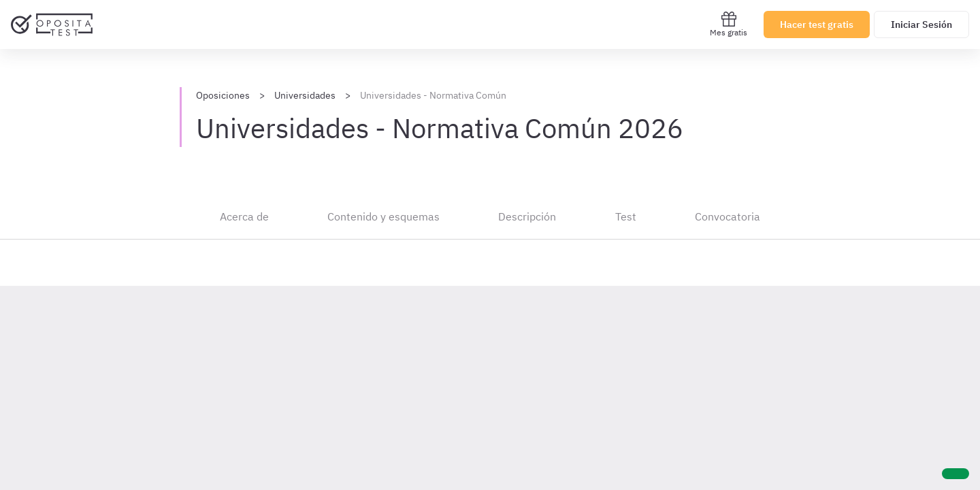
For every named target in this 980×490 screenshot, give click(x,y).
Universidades (305, 95)
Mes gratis (729, 24)
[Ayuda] (955, 474)
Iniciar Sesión (921, 24)
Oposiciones (223, 95)
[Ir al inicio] (52, 24)
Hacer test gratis (817, 24)
